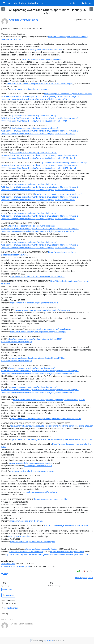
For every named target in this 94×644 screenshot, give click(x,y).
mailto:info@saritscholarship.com (38, 466)
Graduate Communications (24, 20)
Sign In (74, 3)
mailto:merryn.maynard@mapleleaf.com (54, 329)
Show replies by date (84, 578)
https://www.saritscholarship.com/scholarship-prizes (30, 463)
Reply (5, 574)
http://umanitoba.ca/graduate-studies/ (41, 549)
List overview (7, 590)
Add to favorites (10, 608)
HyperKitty (48, 640)
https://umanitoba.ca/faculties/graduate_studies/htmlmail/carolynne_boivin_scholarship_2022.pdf (51, 426)
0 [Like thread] (79, 571)
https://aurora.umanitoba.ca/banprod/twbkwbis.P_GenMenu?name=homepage (40, 84)
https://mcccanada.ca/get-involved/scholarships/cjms (66, 525)
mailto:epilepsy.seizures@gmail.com (41, 492)
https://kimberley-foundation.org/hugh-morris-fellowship (34, 303)
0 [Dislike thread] (84, 571)
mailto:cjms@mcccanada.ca (19, 536)
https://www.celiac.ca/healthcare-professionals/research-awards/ (37, 276)
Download (8, 595)
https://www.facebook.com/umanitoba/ (26, 552)
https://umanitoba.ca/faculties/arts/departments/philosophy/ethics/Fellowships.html (49, 400)
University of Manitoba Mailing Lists (26, 3)
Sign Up (86, 3)
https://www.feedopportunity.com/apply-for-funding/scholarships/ (42, 310)
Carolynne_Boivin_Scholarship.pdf (16, 566)
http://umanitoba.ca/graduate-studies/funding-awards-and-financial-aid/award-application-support (47, 554)
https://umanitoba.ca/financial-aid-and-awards (42, 59)
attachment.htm (8, 564)
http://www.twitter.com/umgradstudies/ (67, 552)
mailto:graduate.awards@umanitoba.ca (46, 49)
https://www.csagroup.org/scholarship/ (51, 499)
